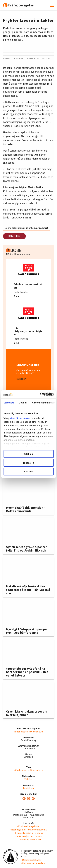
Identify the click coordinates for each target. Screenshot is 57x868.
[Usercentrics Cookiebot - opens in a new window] (41, 394)
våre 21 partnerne (20, 418)
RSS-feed (28, 779)
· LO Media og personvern (29, 840)
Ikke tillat (28, 472)
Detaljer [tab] (23, 403)
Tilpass (29, 463)
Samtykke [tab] (9, 403)
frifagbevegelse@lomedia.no (28, 732)
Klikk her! (21, 379)
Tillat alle (29, 454)
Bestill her (29, 788)
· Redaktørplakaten (31, 860)
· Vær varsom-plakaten (33, 863)
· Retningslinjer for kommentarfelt (28, 830)
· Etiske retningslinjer (28, 826)
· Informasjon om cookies (29, 836)
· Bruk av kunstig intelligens (28, 833)
